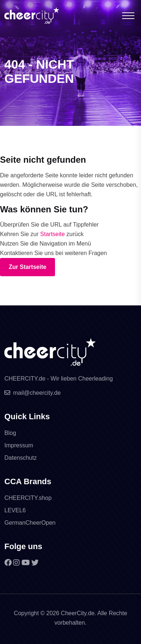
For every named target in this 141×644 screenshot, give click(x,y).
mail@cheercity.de (33, 393)
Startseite (52, 234)
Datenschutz (21, 458)
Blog (10, 433)
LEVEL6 (15, 510)
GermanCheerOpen (30, 523)
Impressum (19, 445)
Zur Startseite (28, 267)
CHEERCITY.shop (28, 498)
